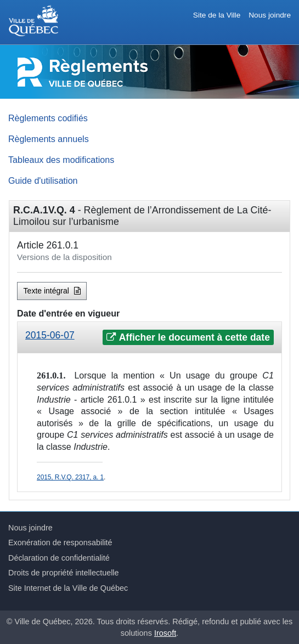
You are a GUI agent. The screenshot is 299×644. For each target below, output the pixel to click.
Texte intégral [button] (52, 291)
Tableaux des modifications (61, 160)
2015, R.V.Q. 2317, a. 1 (70, 477)
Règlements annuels (49, 139)
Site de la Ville (217, 15)
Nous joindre (270, 15)
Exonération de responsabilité (60, 543)
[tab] (149, 338)
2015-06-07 (50, 335)
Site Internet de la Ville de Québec (68, 588)
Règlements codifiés (48, 118)
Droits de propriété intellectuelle (64, 573)
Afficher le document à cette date (188, 337)
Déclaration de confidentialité (59, 558)
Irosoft (165, 633)
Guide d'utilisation (43, 180)
